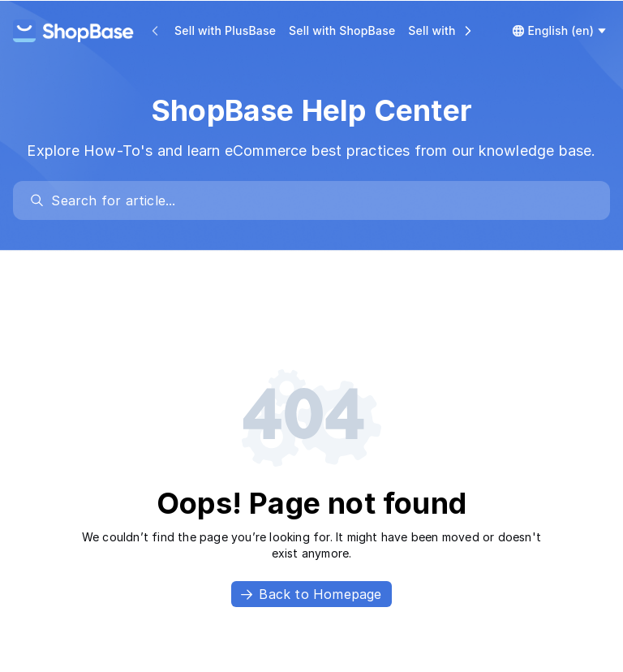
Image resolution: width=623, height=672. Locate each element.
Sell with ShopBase (342, 30)
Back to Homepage (311, 594)
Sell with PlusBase (225, 30)
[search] (319, 200)
